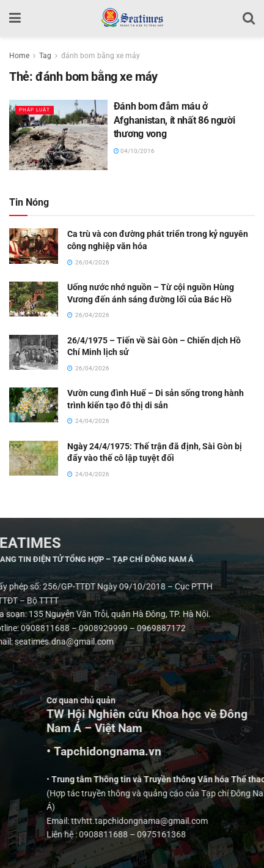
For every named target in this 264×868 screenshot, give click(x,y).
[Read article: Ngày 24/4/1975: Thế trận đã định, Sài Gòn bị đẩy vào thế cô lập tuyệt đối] (34, 458)
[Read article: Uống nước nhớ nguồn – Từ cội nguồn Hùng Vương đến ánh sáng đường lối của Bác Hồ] (34, 299)
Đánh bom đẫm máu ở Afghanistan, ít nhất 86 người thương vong (174, 120)
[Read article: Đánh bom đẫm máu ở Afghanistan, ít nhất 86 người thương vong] (58, 135)
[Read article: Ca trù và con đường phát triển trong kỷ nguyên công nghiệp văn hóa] (34, 246)
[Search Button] (249, 18)
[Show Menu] (15, 18)
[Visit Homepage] (132, 18)
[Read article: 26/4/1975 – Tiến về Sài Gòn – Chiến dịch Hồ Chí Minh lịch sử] (34, 352)
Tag (45, 56)
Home (19, 56)
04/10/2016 (134, 151)
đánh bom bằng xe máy (101, 56)
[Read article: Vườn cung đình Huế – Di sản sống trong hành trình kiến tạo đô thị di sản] (34, 405)
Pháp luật (35, 110)
